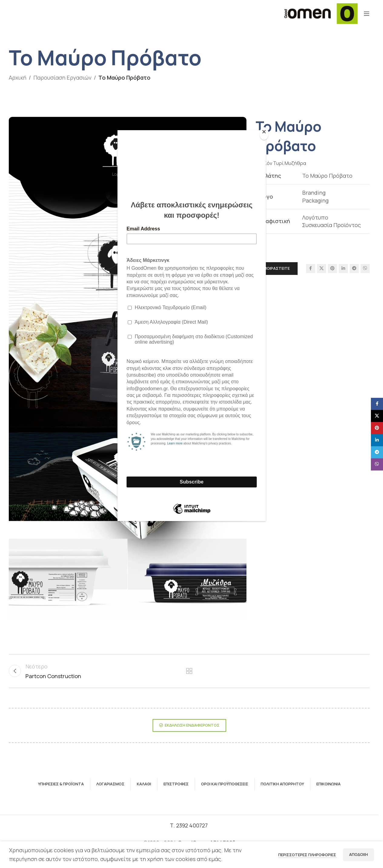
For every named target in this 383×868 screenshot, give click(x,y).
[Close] (264, 134)
